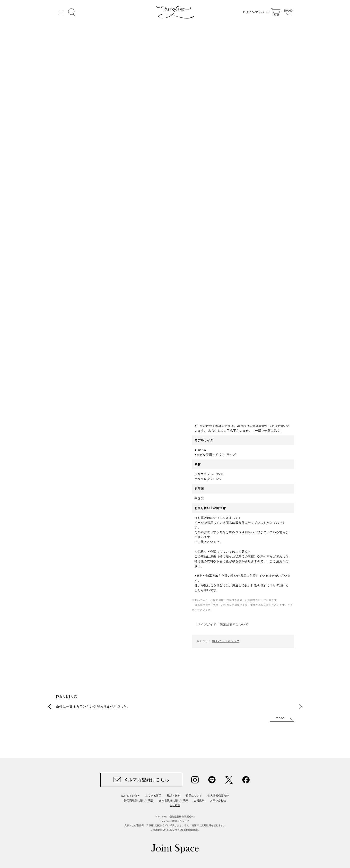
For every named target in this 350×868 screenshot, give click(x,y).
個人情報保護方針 (218, 796)
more (280, 718)
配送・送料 (174, 796)
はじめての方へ (131, 796)
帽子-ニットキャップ (226, 641)
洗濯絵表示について (234, 624)
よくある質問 (153, 796)
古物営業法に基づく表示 (174, 800)
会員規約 (199, 800)
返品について (194, 796)
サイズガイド (207, 624)
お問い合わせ (218, 800)
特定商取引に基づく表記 (139, 800)
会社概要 (175, 805)
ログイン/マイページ (256, 12)
